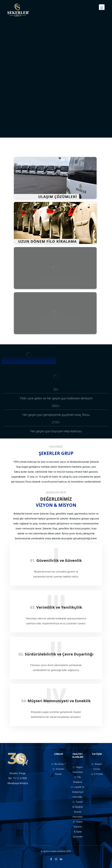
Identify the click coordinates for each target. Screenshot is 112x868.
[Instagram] (56, 859)
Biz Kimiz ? (59, 764)
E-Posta (97, 774)
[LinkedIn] (61, 859)
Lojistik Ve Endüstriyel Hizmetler (78, 792)
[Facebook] (51, 859)
